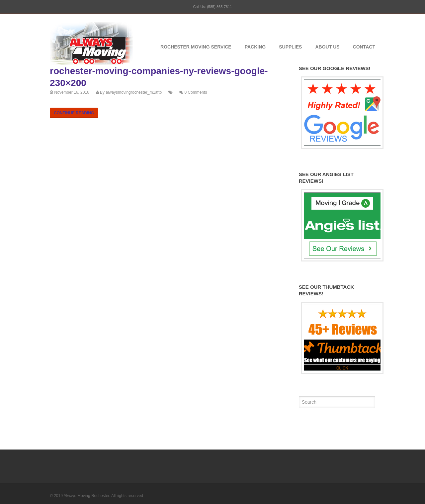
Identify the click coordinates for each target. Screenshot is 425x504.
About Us (327, 47)
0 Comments (196, 92)
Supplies (290, 47)
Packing (255, 47)
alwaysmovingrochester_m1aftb (134, 92)
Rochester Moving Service (196, 47)
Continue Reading (74, 113)
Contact (364, 47)
